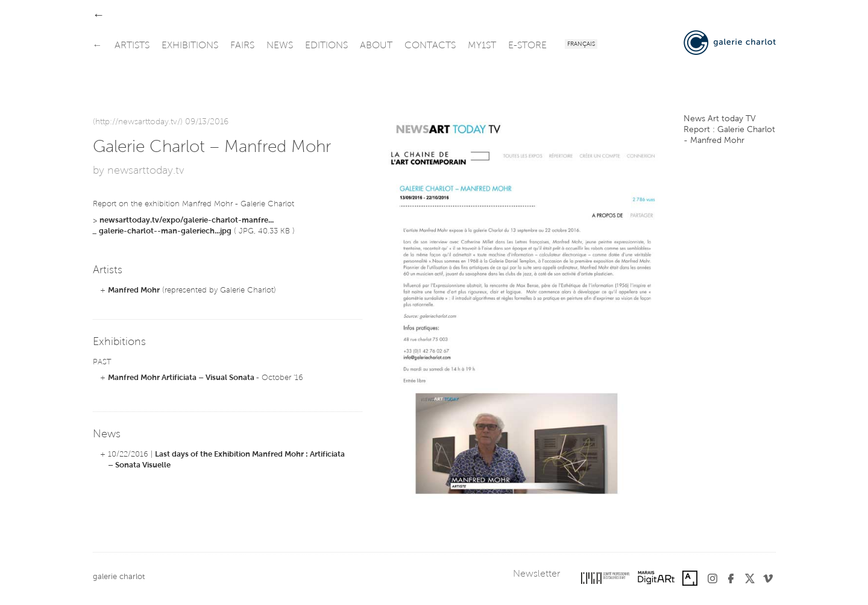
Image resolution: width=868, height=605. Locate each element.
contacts (430, 46)
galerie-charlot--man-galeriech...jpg (165, 231)
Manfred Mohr (134, 290)
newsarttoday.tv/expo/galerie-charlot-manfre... (187, 220)
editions (326, 46)
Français (581, 45)
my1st (482, 46)
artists (132, 46)
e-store (527, 46)
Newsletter (536, 574)
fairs (242, 46)
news (280, 46)
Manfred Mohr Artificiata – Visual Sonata (182, 378)
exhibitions (190, 46)
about (376, 46)
